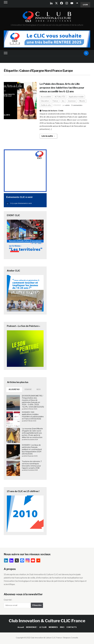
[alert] (25, 203)
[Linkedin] (11, 560)
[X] (56, 3)
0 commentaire (77, 105)
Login (85, 5)
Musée (82, 101)
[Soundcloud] (77, 3)
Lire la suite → (48, 136)
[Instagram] (67, 3)
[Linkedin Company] (51, 3)
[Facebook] (62, 3)
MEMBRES (53, 627)
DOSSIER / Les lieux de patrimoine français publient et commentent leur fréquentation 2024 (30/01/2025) (32, 449)
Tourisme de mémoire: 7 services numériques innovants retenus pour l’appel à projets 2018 (32, 465)
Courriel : (8, 600)
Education (45, 101)
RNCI (62, 627)
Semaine (28, 389)
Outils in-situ (46, 105)
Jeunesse (72, 101)
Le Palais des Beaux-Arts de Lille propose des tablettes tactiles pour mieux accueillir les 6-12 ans (63, 88)
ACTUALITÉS (60, 97)
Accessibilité (46, 97)
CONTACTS (72, 627)
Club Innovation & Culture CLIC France (47, 621)
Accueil (21, 627)
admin (67, 105)
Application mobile (76, 97)
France (55, 101)
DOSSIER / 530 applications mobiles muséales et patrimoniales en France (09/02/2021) (33, 415)
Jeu (63, 101)
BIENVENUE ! (32, 627)
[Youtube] (72, 3)
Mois (39, 389)
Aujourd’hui (14, 389)
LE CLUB (43, 627)
